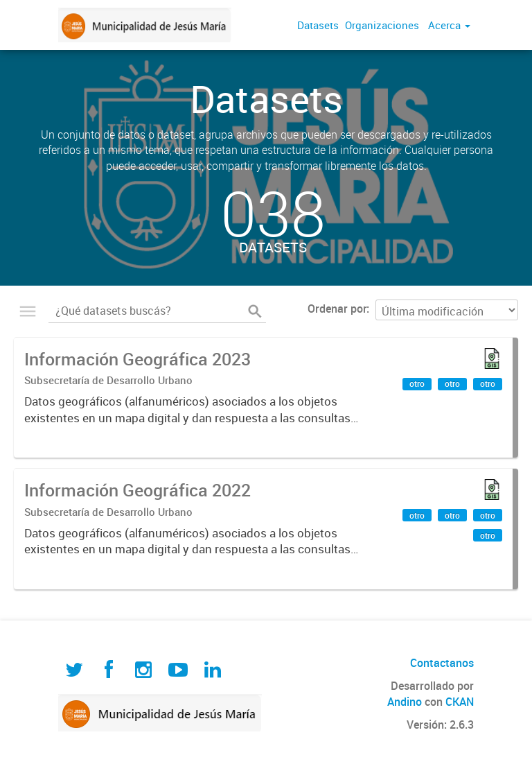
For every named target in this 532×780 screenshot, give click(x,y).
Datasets (318, 25)
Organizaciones (382, 25)
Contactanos (442, 663)
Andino (405, 702)
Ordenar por (337, 309)
